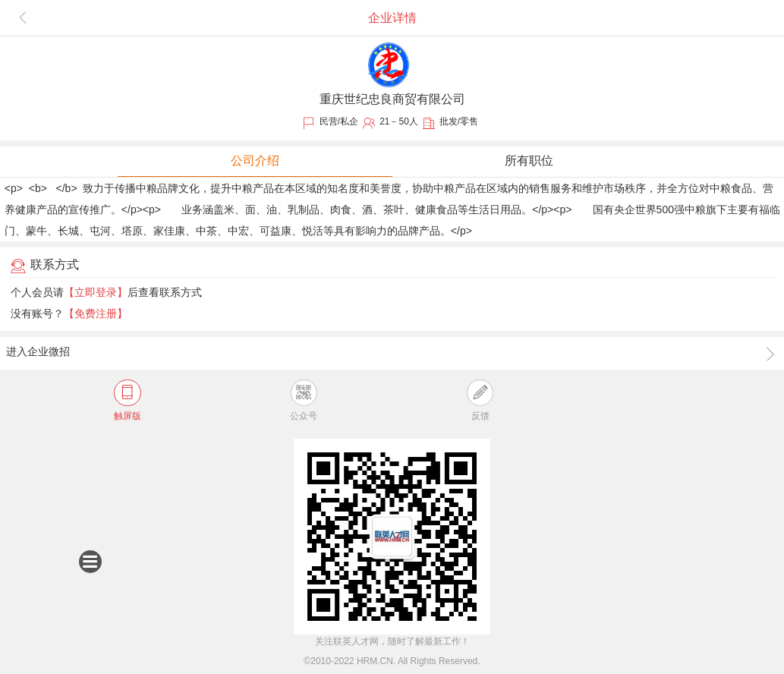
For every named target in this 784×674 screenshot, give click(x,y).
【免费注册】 (96, 313)
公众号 (304, 400)
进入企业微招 (392, 353)
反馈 (480, 400)
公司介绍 (255, 161)
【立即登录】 (96, 292)
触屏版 (128, 400)
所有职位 (529, 161)
